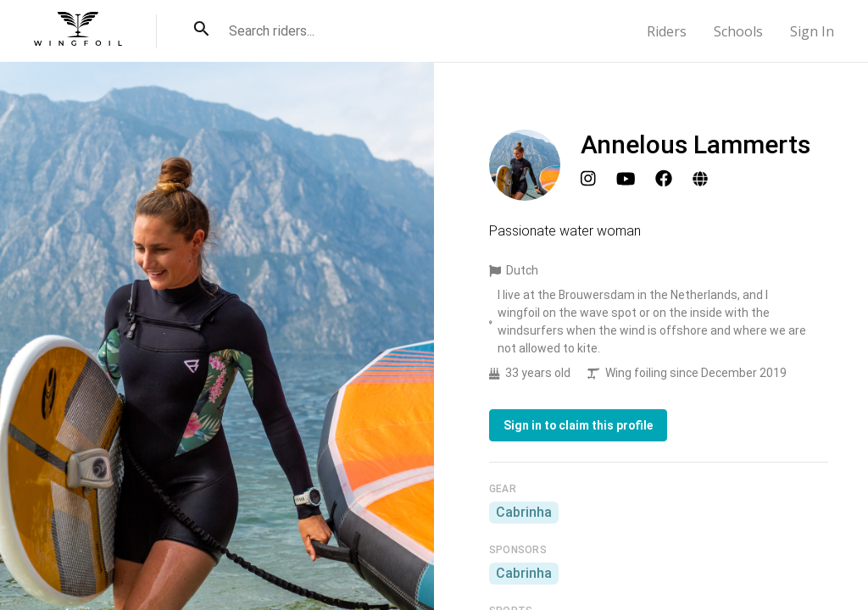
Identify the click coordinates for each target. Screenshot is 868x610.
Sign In (812, 31)
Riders (667, 31)
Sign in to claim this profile (578, 425)
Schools (738, 31)
